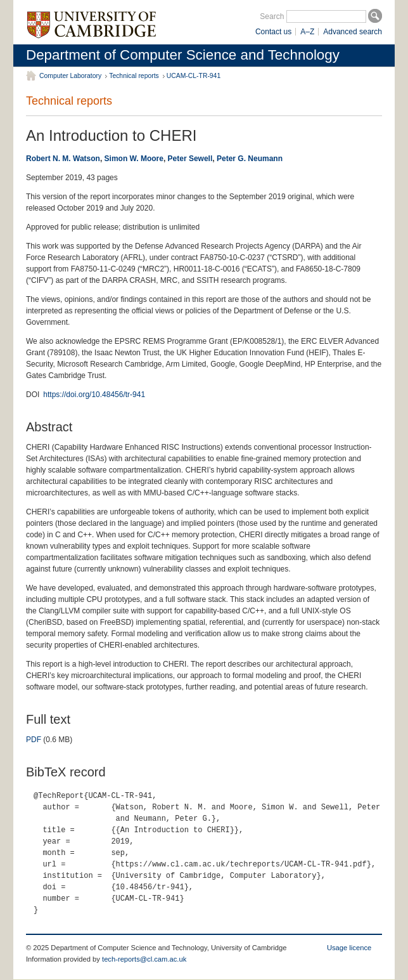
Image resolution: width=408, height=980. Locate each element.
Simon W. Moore (134, 159)
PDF (34, 740)
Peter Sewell (190, 159)
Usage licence (349, 948)
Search (272, 16)
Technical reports (134, 76)
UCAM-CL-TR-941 (194, 76)
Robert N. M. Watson (63, 159)
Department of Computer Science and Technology (183, 55)
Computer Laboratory (70, 76)
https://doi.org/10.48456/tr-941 (94, 395)
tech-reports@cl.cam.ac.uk (144, 959)
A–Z (307, 32)
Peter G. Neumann (250, 159)
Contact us (273, 32)
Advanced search (353, 32)
